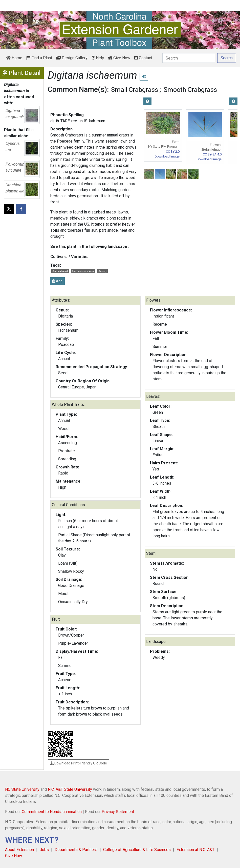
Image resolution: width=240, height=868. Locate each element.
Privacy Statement (118, 812)
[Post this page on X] (9, 209)
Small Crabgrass (135, 90)
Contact (143, 58)
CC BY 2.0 (173, 152)
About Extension (19, 850)
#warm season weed (83, 271)
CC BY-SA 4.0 (212, 154)
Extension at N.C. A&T (195, 850)
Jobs (44, 850)
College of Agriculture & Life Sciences (137, 850)
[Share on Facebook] (21, 209)
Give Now (119, 58)
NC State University (22, 789)
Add (57, 281)
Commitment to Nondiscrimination (52, 812)
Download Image (167, 156)
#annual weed (60, 271)
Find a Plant (39, 58)
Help (98, 58)
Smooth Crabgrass (190, 90)
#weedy (103, 271)
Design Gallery (72, 58)
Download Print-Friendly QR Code (79, 763)
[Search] (189, 58)
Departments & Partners (76, 850)
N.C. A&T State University (70, 789)
